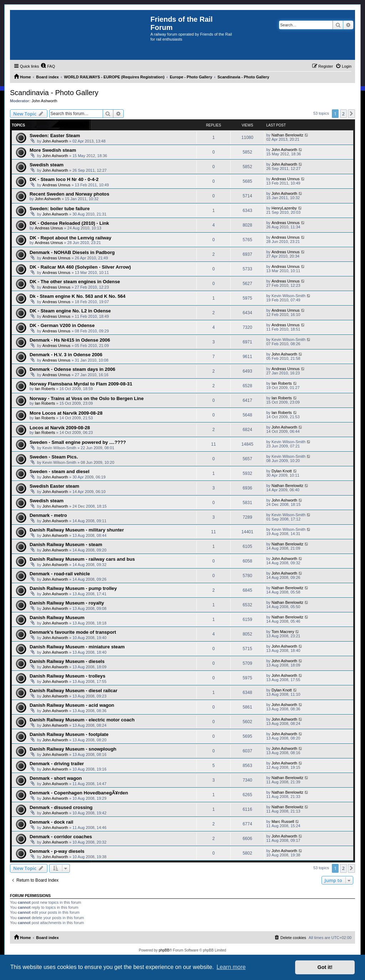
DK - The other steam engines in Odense (75, 282)
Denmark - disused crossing (61, 807)
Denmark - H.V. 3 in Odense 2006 (66, 355)
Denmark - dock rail (51, 822)
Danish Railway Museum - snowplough (73, 749)
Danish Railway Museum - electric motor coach (82, 720)
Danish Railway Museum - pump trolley (73, 588)
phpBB (164, 950)
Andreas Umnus (56, 185)
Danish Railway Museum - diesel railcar (73, 691)
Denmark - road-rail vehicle (60, 574)
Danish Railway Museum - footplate (69, 734)
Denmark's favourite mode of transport (73, 632)
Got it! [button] (325, 967)
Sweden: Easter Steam (55, 136)
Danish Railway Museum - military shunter (77, 530)
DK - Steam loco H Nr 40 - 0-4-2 (64, 179)
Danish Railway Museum (57, 618)
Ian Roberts (45, 389)
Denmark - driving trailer (57, 764)
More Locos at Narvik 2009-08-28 (66, 413)
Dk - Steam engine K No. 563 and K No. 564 (78, 296)
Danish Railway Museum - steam (66, 545)
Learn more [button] (231, 967)
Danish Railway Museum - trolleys (68, 676)
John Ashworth (45, 101)
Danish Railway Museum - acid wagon (72, 705)
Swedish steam (47, 165)
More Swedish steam (53, 150)
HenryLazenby (284, 208)
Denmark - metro (48, 515)
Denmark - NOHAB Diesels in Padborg (72, 252)
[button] (351, 114)
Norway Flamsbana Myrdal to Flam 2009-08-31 (81, 384)
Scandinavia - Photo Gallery (54, 93)
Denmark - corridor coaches (61, 837)
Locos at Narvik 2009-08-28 (60, 428)
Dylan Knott (282, 471)
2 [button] (343, 114)
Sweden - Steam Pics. (54, 457)
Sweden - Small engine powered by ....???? (78, 442)
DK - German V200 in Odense (62, 325)
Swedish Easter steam (54, 486)
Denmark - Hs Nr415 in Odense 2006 (70, 340)
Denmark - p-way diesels (57, 851)
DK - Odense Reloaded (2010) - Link (69, 223)
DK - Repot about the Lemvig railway (70, 238)
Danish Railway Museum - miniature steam (77, 647)
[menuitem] (48, 66)
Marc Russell (283, 821)
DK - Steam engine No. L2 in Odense (70, 311)
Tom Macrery (283, 632)
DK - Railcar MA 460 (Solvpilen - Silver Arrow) (80, 267)
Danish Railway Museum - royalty (67, 603)
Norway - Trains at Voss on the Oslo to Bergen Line (87, 398)
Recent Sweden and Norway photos (70, 194)
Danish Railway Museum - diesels (67, 661)
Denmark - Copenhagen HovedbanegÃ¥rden (79, 793)
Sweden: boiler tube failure (60, 209)
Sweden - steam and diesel (60, 471)
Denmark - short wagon (56, 778)
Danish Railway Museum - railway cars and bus (82, 559)
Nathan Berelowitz (287, 135)
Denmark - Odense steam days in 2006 (72, 369)
